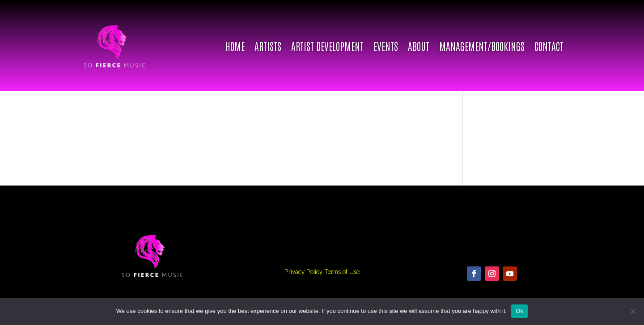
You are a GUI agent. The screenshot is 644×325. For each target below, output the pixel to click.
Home (235, 46)
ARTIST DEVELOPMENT (327, 46)
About (419, 46)
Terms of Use (342, 272)
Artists (268, 46)
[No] (633, 311)
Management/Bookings (482, 46)
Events (386, 46)
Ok (519, 311)
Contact (549, 46)
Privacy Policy (303, 272)
